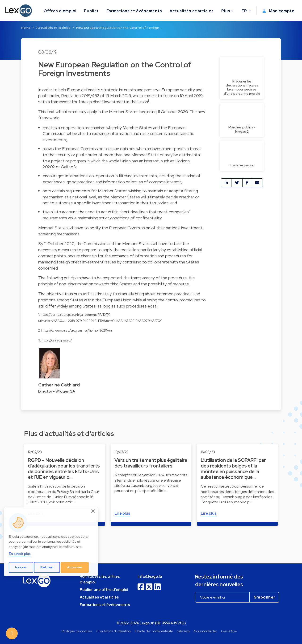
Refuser (47, 567)
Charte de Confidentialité (154, 631)
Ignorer (21, 567)
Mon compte (278, 11)
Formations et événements (134, 11)
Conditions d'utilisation (113, 631)
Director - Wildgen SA (57, 391)
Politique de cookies (77, 631)
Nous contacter (205, 631)
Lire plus (122, 513)
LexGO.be (229, 631)
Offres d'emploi (60, 11)
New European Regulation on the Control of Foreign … (119, 28)
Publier (91, 11)
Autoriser (75, 567)
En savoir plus (20, 554)
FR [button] (245, 11)
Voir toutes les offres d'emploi (100, 579)
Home (26, 28)
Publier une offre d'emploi (104, 590)
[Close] (93, 511)
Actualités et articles (192, 11)
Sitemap (183, 631)
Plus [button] (226, 11)
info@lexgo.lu (150, 576)
